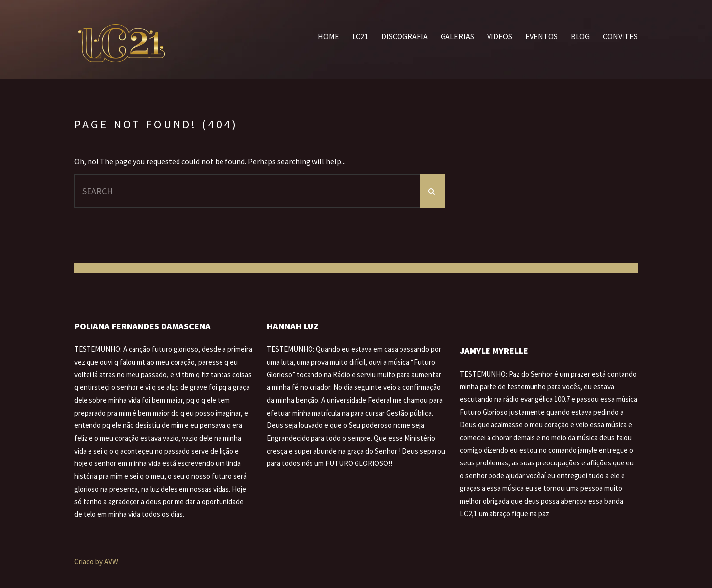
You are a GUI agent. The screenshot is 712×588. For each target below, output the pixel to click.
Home (329, 36)
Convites (620, 36)
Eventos (541, 36)
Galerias (457, 36)
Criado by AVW (96, 562)
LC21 (360, 36)
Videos (500, 36)
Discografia (404, 36)
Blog (580, 36)
